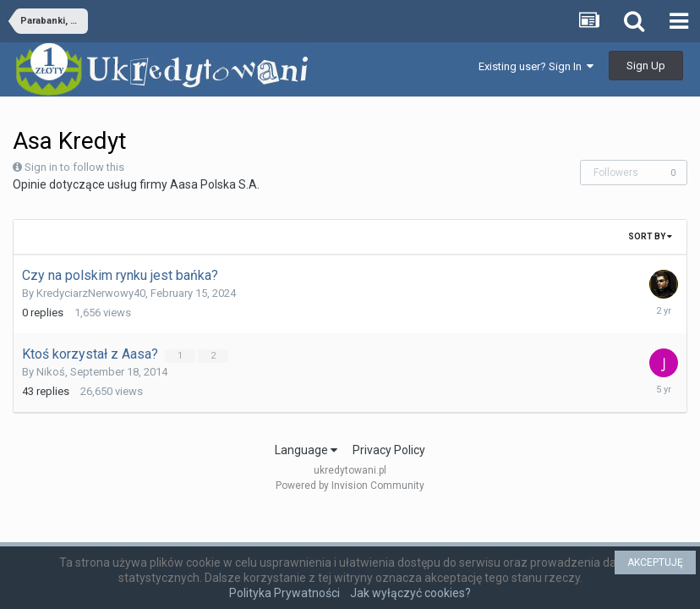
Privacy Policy (389, 450)
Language (306, 450)
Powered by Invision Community (350, 486)
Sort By (650, 236)
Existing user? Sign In (536, 66)
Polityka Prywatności (284, 593)
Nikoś (51, 372)
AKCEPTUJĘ (655, 562)
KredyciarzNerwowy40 (91, 293)
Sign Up (646, 66)
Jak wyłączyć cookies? (410, 593)
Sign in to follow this (74, 167)
